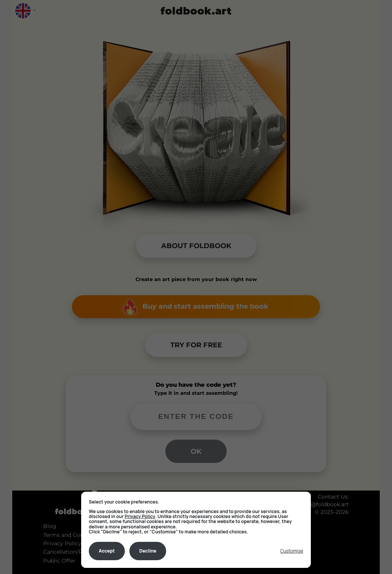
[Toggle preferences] (292, 551)
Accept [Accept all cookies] (107, 551)
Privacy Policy (140, 516)
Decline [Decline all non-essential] (148, 551)
